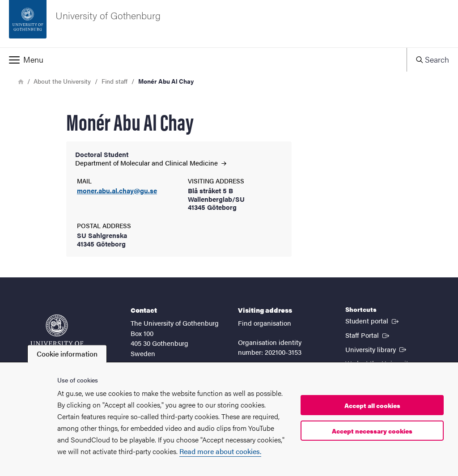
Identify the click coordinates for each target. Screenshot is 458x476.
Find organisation (265, 323)
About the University (62, 81)
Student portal (373, 320)
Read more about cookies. (220, 451)
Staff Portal (368, 335)
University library (377, 349)
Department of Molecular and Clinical (151, 163)
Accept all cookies (372, 405)
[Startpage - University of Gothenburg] (229, 24)
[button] (203, 59)
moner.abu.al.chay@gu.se (117, 191)
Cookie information (67, 354)
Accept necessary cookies (372, 431)
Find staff (114, 81)
